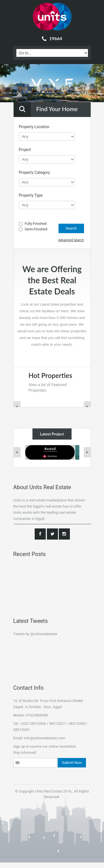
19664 (52, 38)
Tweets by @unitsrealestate (35, 634)
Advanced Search (71, 240)
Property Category (35, 172)
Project (25, 150)
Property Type (31, 195)
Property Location (34, 127)
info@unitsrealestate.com (45, 738)
